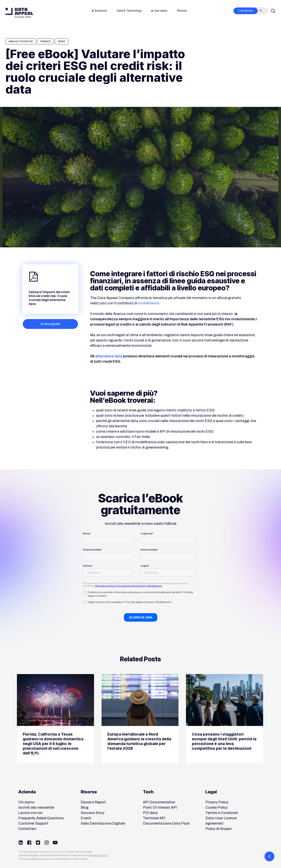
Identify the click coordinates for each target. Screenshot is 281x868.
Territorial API (154, 818)
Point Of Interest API (160, 807)
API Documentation (159, 802)
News (62, 41)
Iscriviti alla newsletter (36, 807)
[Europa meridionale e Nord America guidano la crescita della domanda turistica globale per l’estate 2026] (140, 719)
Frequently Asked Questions (41, 818)
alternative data (109, 356)
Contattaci (27, 829)
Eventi (86, 818)
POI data (150, 813)
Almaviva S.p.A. (99, 855)
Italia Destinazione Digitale (103, 823)
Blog (85, 807)
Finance (45, 41)
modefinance (148, 303)
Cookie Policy (216, 807)
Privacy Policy (217, 802)
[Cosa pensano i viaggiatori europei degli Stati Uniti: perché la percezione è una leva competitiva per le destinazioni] (225, 719)
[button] (50, 324)
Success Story (93, 813)
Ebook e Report (93, 802)
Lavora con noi (30, 813)
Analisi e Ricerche (21, 41)
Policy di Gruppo (219, 829)
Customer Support (33, 823)
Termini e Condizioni (222, 813)
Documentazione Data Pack (166, 823)
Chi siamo (26, 802)
